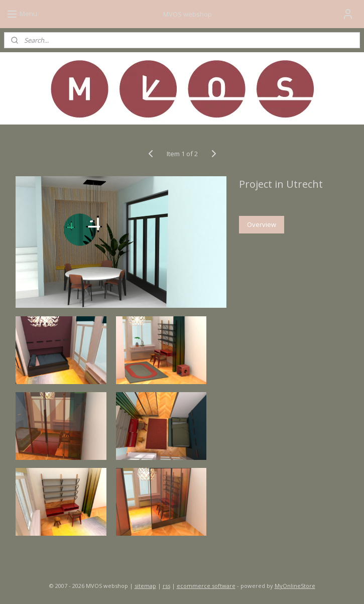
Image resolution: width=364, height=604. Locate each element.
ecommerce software (206, 586)
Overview (262, 224)
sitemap (145, 586)
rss (166, 586)
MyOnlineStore (295, 586)
